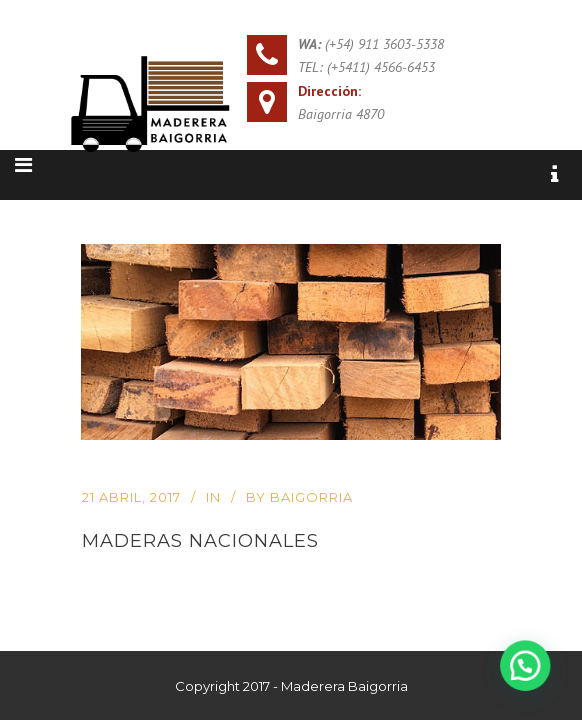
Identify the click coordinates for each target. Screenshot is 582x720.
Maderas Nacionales (200, 540)
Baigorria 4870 (341, 114)
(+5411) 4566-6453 (381, 67)
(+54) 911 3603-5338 (384, 44)
